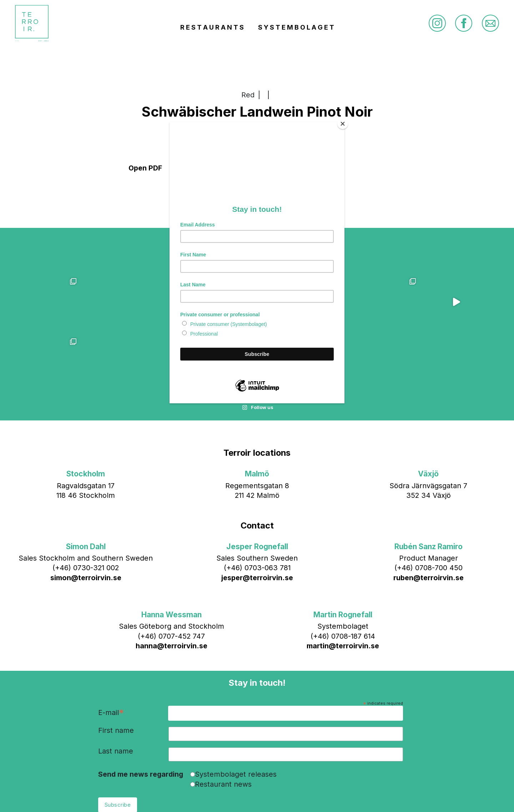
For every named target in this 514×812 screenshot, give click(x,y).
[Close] (343, 124)
